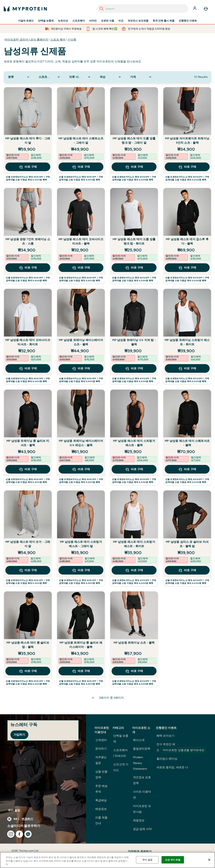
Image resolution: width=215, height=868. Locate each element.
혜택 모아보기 (165, 736)
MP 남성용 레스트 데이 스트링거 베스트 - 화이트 (134, 544)
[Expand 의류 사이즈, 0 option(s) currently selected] (80, 77)
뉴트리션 (63, 21)
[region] (107, 860)
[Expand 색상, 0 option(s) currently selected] (111, 77)
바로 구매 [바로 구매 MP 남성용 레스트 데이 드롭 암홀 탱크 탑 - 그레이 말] (134, 167)
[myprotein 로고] (25, 9)
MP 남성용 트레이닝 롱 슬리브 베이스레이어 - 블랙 (81, 645)
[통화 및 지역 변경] (43, 819)
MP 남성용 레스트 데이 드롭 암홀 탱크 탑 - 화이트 (134, 241)
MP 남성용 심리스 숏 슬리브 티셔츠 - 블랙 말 (187, 544)
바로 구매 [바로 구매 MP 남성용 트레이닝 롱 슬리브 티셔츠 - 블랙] (28, 469)
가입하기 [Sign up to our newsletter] (19, 735)
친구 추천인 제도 (181, 748)
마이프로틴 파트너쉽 (142, 809)
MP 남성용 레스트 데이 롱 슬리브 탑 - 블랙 (28, 645)
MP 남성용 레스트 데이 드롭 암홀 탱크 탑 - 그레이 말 (134, 141)
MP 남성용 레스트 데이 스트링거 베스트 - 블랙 (134, 443)
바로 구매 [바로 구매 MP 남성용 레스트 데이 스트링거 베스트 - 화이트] (134, 570)
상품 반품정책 (101, 774)
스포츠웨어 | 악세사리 (120, 753)
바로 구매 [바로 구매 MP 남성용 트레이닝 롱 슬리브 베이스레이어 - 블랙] (81, 671)
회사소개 (139, 740)
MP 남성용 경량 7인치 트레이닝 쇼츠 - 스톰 (28, 241)
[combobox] (143, 9)
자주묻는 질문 (101, 760)
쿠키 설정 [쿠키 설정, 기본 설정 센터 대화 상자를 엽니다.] (147, 860)
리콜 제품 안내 (101, 820)
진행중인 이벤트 (188, 21)
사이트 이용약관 (142, 795)
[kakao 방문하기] (28, 834)
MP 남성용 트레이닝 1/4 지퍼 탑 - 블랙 (134, 342)
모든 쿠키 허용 (173, 860)
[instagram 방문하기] (11, 834)
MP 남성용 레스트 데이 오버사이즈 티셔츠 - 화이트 (28, 342)
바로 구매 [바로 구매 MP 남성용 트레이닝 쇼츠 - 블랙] (134, 671)
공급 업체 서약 (142, 829)
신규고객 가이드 (121, 767)
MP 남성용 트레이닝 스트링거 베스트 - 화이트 (187, 342)
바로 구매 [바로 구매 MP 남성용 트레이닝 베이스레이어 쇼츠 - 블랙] (81, 368)
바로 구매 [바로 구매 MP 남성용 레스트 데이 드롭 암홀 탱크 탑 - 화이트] (134, 268)
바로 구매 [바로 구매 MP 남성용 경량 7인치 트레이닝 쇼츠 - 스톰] (28, 268)
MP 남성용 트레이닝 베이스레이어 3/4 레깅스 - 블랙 (81, 443)
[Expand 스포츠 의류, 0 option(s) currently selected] (50, 77)
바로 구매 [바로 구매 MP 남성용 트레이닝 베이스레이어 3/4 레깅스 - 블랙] (81, 469)
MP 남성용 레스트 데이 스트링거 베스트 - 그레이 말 (81, 544)
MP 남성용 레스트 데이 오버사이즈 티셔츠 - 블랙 (81, 241)
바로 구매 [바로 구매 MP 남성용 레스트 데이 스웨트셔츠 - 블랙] (187, 469)
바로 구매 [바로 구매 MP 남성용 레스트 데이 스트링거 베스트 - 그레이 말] (81, 570)
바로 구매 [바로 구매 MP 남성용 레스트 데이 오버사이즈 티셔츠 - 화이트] (28, 368)
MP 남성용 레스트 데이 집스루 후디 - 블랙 (187, 241)
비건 (121, 21)
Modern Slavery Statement (140, 763)
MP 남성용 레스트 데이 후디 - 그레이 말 (28, 141)
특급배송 (101, 800)
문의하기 (101, 749)
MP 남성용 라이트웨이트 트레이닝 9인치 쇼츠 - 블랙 (187, 141)
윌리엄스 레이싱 (167, 759)
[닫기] (209, 860)
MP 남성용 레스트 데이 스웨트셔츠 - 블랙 (187, 443)
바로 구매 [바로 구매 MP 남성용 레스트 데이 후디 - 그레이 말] (28, 167)
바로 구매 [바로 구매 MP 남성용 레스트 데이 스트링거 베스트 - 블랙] (134, 469)
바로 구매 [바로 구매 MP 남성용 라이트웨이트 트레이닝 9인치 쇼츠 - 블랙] (187, 167)
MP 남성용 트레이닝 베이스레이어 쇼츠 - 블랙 (81, 342)
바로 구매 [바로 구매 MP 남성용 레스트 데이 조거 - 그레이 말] (28, 570)
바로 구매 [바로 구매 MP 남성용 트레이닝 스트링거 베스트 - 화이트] (187, 368)
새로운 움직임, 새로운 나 (172, 767)
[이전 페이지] (93, 698)
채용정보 (139, 820)
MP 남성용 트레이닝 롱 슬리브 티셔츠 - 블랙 (28, 443)
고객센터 (101, 740)
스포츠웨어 (79, 21)
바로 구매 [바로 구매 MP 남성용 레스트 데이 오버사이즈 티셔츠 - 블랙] (81, 268)
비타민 (93, 21)
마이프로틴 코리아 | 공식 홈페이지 (26, 40)
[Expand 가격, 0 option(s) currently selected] (141, 77)
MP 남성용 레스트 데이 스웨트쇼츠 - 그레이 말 (81, 141)
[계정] (195, 9)
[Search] (102, 9)
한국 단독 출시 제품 (164, 21)
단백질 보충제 (46, 21)
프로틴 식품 (108, 21)
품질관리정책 (142, 749)
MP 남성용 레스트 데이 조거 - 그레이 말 (28, 544)
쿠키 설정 (14, 810)
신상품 (72, 40)
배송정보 (101, 809)
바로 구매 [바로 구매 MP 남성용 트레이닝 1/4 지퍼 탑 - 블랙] (134, 368)
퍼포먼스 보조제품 (138, 21)
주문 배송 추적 (101, 789)
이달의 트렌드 (26, 21)
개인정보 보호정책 (142, 780)
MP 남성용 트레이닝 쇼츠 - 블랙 (134, 643)
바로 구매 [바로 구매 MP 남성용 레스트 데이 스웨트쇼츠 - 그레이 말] (81, 167)
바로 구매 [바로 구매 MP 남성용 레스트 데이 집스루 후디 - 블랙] (187, 268)
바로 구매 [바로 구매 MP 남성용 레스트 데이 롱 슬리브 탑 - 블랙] (28, 671)
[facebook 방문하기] (19, 834)
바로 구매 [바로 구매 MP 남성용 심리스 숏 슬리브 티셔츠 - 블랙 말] (187, 570)
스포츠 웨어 (58, 40)
